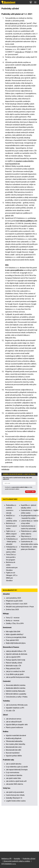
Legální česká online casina (16, 801)
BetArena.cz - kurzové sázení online (11, 526)
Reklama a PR (6, 859)
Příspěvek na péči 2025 (14, 601)
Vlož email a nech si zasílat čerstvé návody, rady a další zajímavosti (17, 478)
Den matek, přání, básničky (15, 744)
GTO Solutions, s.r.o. (9, 864)
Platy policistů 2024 (13, 669)
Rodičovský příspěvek (14, 738)
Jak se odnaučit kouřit (14, 722)
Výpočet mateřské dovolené (16, 735)
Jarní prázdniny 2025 (13, 598)
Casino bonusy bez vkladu (15, 795)
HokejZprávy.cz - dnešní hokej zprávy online (12, 549)
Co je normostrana (12, 772)
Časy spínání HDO (12, 640)
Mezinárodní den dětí (13, 750)
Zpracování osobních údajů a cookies (17, 861)
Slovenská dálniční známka (16, 685)
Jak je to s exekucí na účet (15, 671)
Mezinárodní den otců (14, 747)
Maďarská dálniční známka (16, 688)
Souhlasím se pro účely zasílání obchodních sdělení (19, 488)
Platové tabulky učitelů (14, 663)
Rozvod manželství (13, 753)
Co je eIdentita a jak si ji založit (17, 767)
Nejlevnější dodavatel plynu (16, 643)
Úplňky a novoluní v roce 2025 (16, 604)
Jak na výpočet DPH (13, 657)
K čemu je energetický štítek (16, 637)
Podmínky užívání (29, 859)
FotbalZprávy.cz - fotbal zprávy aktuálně (12, 542)
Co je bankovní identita (14, 775)
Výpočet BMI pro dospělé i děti (17, 725)
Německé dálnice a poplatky (16, 694)
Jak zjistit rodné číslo (13, 778)
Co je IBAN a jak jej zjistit (15, 674)
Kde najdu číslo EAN (13, 632)
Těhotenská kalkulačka (14, 741)
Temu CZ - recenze (13, 618)
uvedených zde (11, 67)
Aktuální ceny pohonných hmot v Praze (20, 607)
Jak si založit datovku (14, 764)
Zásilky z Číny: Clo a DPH (15, 623)
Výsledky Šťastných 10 (14, 798)
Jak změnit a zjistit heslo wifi (16, 781)
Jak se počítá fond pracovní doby (18, 677)
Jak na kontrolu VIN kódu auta (17, 705)
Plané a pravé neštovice (14, 727)
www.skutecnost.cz (12, 23)
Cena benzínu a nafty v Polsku (17, 697)
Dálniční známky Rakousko (15, 691)
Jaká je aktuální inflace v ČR (16, 651)
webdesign (5, 469)
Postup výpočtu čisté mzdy (15, 660)
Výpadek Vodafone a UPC (15, 708)
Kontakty (17, 859)
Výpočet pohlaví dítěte (14, 756)
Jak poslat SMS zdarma (14, 784)
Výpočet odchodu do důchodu (16, 654)
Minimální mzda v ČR (13, 666)
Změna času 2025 (12, 609)
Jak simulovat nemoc (14, 719)
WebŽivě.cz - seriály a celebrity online (12, 518)
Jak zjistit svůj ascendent (15, 792)
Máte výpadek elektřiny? (15, 634)
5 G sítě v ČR (10, 711)
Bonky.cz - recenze (13, 620)
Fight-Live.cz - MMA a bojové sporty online (11, 534)
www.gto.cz (20, 52)
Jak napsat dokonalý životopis (17, 770)
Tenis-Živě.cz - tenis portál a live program (11, 557)
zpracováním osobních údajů (20, 487)
